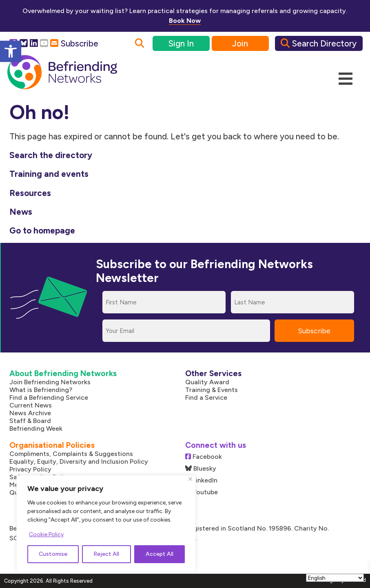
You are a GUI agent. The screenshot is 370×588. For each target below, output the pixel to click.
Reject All (106, 554)
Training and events (49, 174)
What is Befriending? (41, 390)
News (21, 212)
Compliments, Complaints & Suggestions (71, 454)
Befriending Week (36, 428)
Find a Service (206, 398)
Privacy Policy (30, 469)
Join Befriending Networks (50, 382)
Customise (53, 554)
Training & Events (212, 390)
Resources (30, 193)
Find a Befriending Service (49, 398)
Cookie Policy (46, 534)
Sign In (181, 43)
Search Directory (319, 43)
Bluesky (201, 468)
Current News (31, 405)
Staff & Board (30, 421)
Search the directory (51, 155)
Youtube (202, 492)
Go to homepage (42, 230)
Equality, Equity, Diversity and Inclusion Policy (79, 461)
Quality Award (207, 382)
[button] (11, 51)
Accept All (160, 554)
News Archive (30, 413)
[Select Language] (335, 578)
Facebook (204, 457)
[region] (106, 523)
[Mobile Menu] (346, 79)
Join (240, 43)
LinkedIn (201, 480)
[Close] (190, 479)
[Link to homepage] (62, 73)
